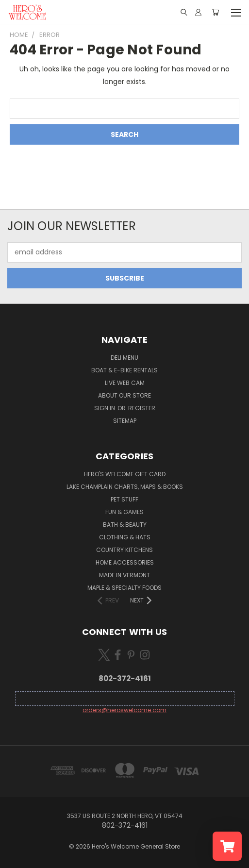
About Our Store (124, 395)
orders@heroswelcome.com (124, 710)
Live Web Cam (125, 383)
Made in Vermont (124, 575)
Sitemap (125, 421)
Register (142, 408)
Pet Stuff (124, 499)
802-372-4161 (125, 678)
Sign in (105, 408)
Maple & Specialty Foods (124, 588)
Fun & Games (124, 512)
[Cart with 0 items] (215, 12)
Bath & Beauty (125, 525)
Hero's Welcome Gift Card (125, 474)
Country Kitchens (124, 550)
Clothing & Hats (125, 537)
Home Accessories (125, 562)
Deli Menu (124, 358)
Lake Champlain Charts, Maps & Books (125, 487)
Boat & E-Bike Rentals (124, 370)
